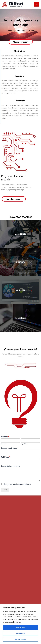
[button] (20, 42)
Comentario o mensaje (11, 466)
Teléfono (6, 457)
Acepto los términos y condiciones (17, 484)
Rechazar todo (20, 639)
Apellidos (24, 444)
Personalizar (21, 633)
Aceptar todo (20, 628)
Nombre (5, 437)
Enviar (5, 490)
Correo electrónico (10, 448)
